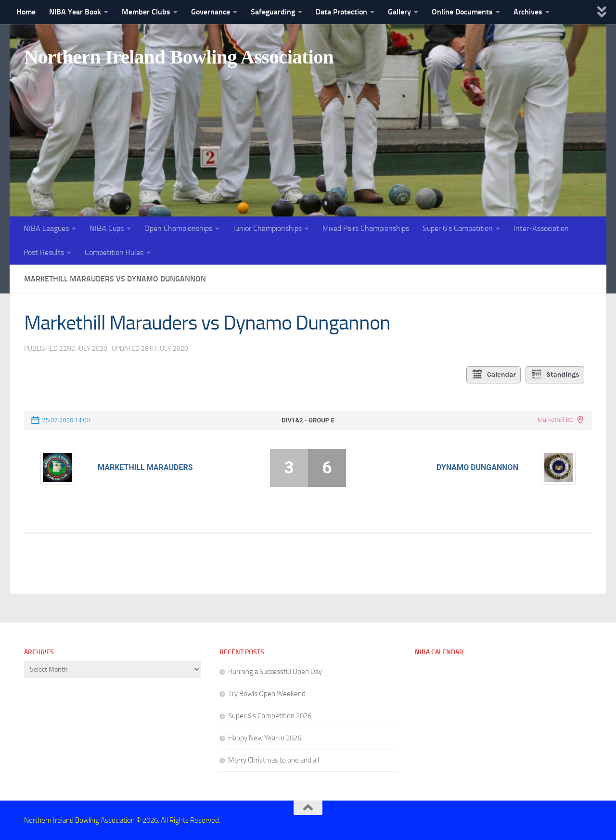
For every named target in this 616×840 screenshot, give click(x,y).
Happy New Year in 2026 (265, 738)
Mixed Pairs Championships (366, 228)
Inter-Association (541, 228)
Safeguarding (273, 12)
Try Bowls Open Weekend (267, 694)
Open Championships (178, 228)
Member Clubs (146, 12)
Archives (528, 12)
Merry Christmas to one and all (274, 760)
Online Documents (462, 12)
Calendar (493, 375)
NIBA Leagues (46, 228)
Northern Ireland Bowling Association (184, 57)
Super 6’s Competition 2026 (270, 716)
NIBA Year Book (75, 12)
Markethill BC (556, 420)
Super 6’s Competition (458, 228)
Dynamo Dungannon (477, 467)
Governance (211, 12)
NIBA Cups (107, 228)
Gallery (399, 12)
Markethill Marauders (145, 467)
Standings (555, 375)
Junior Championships (267, 228)
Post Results (44, 252)
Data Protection (341, 12)
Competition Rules (114, 252)
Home (26, 12)
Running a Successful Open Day (275, 672)
